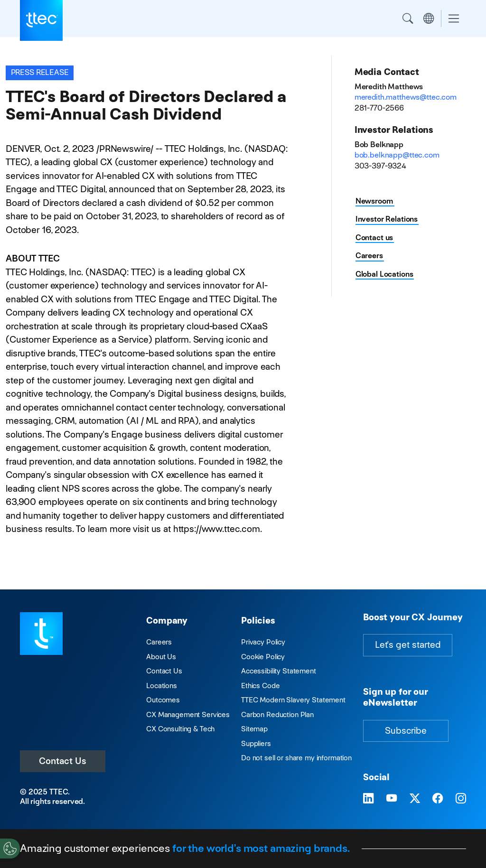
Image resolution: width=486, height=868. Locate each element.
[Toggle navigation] (454, 19)
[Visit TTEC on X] (415, 799)
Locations (162, 686)
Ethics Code (260, 686)
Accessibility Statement (279, 671)
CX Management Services (188, 714)
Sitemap (254, 729)
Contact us (374, 238)
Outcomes (163, 700)
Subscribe (406, 731)
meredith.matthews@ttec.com (406, 97)
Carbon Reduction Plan (277, 714)
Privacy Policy (263, 642)
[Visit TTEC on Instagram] (461, 799)
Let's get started (408, 645)
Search (408, 19)
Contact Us (63, 761)
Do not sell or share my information (296, 758)
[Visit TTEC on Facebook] (438, 799)
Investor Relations (387, 219)
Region (429, 19)
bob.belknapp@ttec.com (397, 155)
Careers (369, 256)
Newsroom (374, 201)
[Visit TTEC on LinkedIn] (368, 799)
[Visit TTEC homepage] (41, 633)
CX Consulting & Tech (180, 729)
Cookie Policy (263, 657)
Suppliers (256, 743)
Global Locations (384, 274)
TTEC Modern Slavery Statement (293, 700)
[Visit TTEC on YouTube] (392, 799)
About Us (161, 657)
